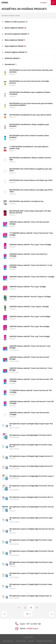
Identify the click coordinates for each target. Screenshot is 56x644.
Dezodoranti (11, 64)
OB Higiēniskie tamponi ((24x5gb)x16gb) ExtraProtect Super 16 (31, 519)
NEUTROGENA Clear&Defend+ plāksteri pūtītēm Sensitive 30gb (30, 159)
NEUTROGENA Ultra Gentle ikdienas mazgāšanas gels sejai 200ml (31, 170)
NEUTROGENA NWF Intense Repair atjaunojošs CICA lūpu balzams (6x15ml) (30, 212)
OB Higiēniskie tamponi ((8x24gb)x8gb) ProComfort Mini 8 (31, 435)
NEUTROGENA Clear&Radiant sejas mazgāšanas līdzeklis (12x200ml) (30, 93)
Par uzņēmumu (8, 641)
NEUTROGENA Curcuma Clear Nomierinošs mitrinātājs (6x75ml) (29, 82)
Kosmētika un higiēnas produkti (11, 16)
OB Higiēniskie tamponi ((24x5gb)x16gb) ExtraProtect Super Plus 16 (31, 563)
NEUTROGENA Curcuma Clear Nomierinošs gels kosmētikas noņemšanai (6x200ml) (31, 104)
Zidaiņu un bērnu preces (16, 22)
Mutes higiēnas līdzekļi (15, 28)
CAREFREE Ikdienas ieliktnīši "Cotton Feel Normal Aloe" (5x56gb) (29, 223)
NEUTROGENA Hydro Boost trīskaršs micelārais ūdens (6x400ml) (29, 136)
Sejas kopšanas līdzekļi (15, 46)
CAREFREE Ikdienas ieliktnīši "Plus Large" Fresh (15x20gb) (30, 245)
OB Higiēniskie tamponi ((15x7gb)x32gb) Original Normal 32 (31, 466)
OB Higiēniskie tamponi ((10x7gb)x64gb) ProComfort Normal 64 (31, 508)
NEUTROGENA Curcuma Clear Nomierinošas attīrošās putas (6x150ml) (31, 71)
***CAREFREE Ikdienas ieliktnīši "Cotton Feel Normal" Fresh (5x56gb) (31, 234)
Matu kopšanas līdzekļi (15, 40)
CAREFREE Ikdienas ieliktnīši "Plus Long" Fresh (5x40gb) (30, 336)
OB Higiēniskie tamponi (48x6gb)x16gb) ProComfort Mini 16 (31, 497)
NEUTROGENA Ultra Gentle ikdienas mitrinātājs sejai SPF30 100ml (31, 191)
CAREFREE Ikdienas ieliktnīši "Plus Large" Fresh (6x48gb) (30, 316)
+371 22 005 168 (33, 624)
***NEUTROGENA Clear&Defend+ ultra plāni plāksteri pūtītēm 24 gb (29, 147)
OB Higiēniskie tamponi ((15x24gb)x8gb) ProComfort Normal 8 (31, 487)
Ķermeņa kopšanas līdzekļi (17, 34)
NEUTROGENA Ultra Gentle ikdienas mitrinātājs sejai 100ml (31, 180)
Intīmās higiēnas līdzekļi (16, 52)
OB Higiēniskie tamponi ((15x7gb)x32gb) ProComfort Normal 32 (31, 574)
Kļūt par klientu (21, 641)
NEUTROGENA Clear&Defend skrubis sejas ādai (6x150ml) (30, 115)
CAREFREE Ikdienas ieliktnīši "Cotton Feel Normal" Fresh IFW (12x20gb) (31, 402)
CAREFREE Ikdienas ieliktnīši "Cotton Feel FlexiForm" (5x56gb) (32, 277)
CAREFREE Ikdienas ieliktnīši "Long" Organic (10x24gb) (29, 307)
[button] (28, 614)
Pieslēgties (44, 3)
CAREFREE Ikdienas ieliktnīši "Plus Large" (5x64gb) (28, 287)
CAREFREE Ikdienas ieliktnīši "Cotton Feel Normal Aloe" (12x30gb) (29, 413)
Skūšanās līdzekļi (12, 58)
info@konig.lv (32, 628)
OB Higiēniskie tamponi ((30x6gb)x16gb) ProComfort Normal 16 (31, 552)
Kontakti (31, 641)
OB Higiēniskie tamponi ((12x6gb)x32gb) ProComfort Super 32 (31, 585)
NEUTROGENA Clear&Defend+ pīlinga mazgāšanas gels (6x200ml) (29, 125)
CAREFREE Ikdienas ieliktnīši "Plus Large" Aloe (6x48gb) (29, 326)
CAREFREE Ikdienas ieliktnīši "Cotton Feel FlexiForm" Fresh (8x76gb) (31, 369)
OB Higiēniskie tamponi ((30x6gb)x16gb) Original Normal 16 (31, 456)
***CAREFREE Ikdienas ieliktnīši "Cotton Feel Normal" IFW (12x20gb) (31, 391)
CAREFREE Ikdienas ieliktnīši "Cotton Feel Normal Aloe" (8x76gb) (29, 358)
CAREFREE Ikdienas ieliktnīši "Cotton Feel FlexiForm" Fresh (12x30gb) (31, 266)
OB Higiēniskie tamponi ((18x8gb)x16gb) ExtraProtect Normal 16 (32, 530)
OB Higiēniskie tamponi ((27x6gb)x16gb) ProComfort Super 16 (31, 541)
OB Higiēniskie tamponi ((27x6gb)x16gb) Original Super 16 (30, 596)
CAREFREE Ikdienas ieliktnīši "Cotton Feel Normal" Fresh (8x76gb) (30, 347)
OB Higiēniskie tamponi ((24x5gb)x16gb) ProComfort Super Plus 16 (31, 446)
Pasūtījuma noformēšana (45, 641)
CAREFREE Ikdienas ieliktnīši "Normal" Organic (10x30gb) (30, 297)
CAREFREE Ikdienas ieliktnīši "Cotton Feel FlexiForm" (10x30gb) (29, 255)
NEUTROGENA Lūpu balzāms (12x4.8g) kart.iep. (27, 201)
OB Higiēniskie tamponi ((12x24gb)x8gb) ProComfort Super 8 (31, 476)
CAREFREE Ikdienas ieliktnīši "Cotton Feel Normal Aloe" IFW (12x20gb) (31, 380)
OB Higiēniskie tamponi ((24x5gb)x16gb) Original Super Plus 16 (31, 425)
